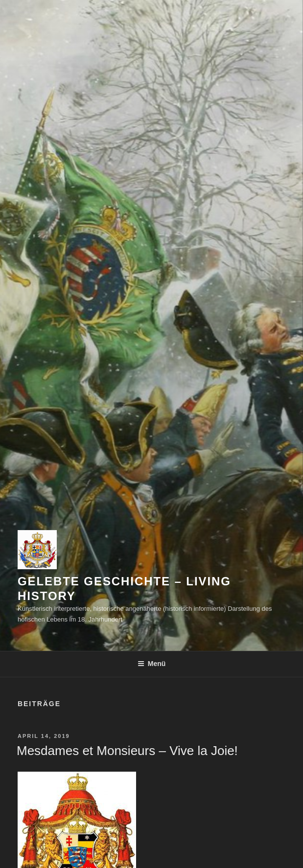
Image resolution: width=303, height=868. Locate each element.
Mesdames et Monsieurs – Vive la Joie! (127, 751)
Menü (152, 664)
